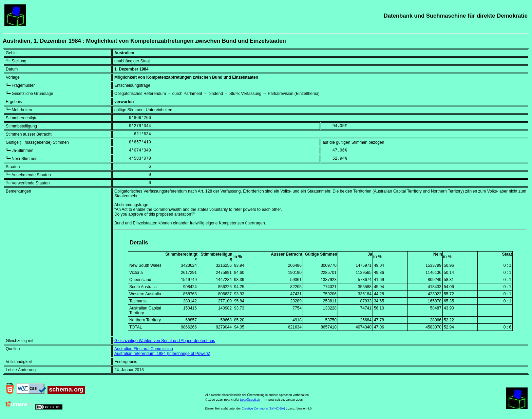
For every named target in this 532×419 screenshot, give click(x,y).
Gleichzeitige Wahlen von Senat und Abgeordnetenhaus (165, 341)
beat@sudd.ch (250, 400)
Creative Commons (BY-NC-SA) (263, 408)
